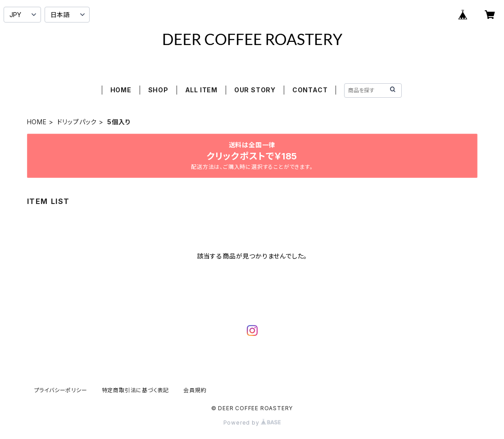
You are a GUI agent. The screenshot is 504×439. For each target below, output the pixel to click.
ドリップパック (77, 122)
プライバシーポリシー (61, 390)
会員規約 (195, 390)
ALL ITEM (201, 90)
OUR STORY (255, 90)
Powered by (252, 423)
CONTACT (310, 90)
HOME (121, 90)
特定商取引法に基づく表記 (136, 390)
